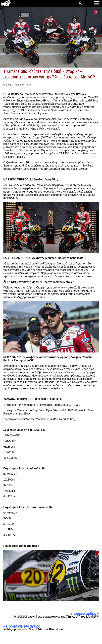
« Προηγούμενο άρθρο (22, 626)
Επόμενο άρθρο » (84, 613)
